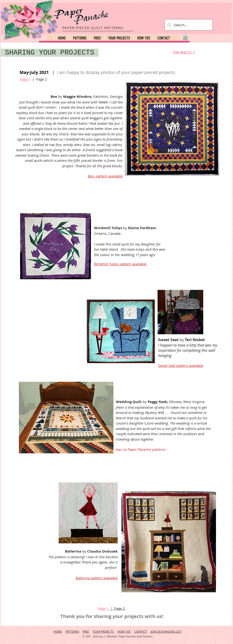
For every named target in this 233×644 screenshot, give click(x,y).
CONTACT (141, 631)
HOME (58, 631)
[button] (80, 38)
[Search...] (188, 25)
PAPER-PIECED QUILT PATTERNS (93, 28)
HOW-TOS (124, 631)
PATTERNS (72, 631)
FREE (86, 631)
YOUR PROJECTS (103, 631)
